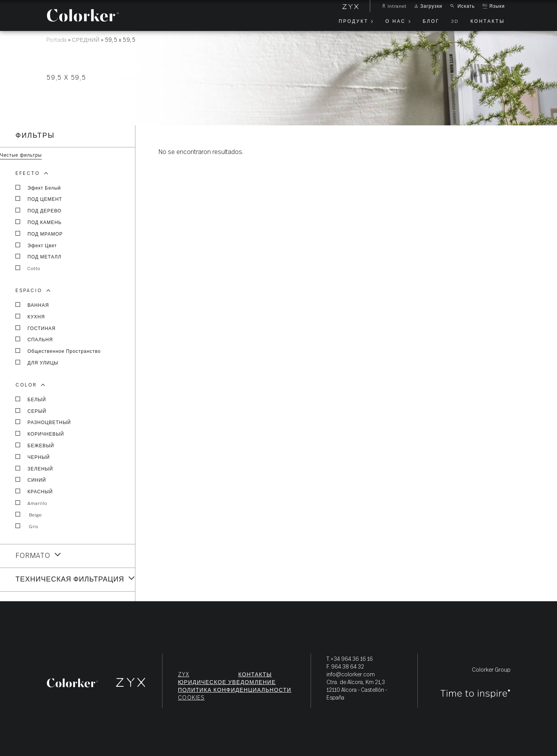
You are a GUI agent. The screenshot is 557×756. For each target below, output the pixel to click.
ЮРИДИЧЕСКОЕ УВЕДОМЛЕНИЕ (227, 682)
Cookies (191, 698)
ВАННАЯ (32, 305)
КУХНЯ (30, 316)
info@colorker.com (351, 675)
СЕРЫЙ (31, 411)
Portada (57, 40)
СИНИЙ (31, 480)
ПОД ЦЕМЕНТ (39, 199)
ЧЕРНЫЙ (33, 457)
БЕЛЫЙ (31, 399)
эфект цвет (36, 245)
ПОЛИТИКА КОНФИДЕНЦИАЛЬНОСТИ (235, 690)
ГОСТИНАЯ (36, 328)
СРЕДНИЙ (86, 40)
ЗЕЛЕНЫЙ (34, 469)
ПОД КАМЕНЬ (38, 222)
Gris (27, 526)
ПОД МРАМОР (39, 234)
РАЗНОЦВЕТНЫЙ (43, 422)
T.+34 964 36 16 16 (350, 659)
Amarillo (31, 503)
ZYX (184, 675)
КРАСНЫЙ (34, 491)
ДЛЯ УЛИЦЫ (37, 363)
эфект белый (38, 188)
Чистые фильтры (21, 155)
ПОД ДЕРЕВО (38, 210)
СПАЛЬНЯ (34, 339)
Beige (29, 515)
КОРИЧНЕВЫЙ (40, 434)
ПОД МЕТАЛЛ (38, 257)
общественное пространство (58, 351)
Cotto (28, 268)
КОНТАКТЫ (255, 675)
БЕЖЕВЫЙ (35, 445)
